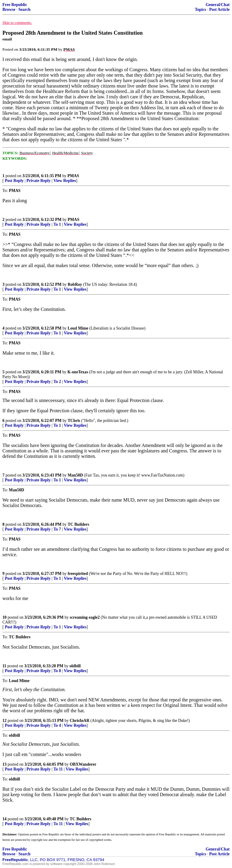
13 (5, 764)
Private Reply (39, 181)
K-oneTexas (78, 372)
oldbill (75, 666)
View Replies (65, 181)
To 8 (57, 671)
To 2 (57, 382)
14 (5, 819)
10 (5, 617)
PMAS (73, 176)
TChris (74, 421)
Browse (9, 10)
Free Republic (15, 5)
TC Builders (78, 524)
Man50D (75, 475)
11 (4, 666)
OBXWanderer (83, 764)
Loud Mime (78, 328)
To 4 (57, 725)
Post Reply (14, 181)
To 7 (57, 529)
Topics (200, 10)
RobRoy (75, 284)
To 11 (58, 769)
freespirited (78, 574)
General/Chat (218, 5)
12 (5, 721)
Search (24, 10)
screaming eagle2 (85, 617)
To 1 (57, 224)
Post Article (219, 10)
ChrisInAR (80, 721)
